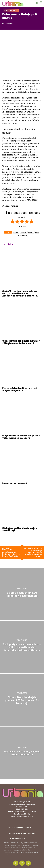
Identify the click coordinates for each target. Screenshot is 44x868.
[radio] (12, 222)
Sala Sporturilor (22, 235)
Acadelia (23, 232)
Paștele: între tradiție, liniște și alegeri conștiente (20, 389)
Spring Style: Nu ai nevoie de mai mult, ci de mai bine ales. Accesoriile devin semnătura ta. (20, 293)
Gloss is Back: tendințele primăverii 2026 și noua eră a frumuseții (22, 342)
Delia (37, 232)
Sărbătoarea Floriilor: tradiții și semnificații (20, 529)
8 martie (16, 232)
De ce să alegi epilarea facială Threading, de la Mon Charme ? (33, 554)
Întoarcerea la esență (15, 483)
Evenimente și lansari (11, 11)
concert (31, 232)
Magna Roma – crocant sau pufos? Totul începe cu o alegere (21, 437)
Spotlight (22, 589)
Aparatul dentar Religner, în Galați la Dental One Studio (11, 554)
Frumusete (22, 693)
